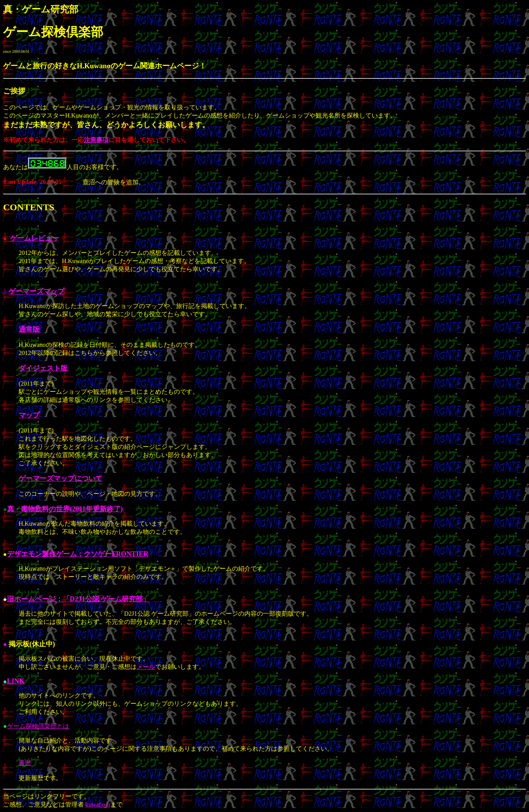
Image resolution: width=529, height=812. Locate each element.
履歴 (25, 763)
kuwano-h (98, 804)
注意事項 (96, 140)
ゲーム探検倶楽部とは (38, 726)
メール (146, 667)
